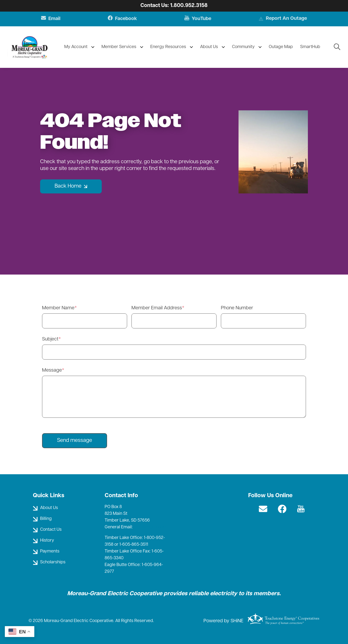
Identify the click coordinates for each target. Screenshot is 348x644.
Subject (50, 339)
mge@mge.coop (150, 527)
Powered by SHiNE (223, 621)
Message (52, 370)
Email (50, 19)
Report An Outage (283, 19)
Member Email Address (157, 308)
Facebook (121, 19)
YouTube (197, 19)
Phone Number (237, 308)
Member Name (58, 308)
